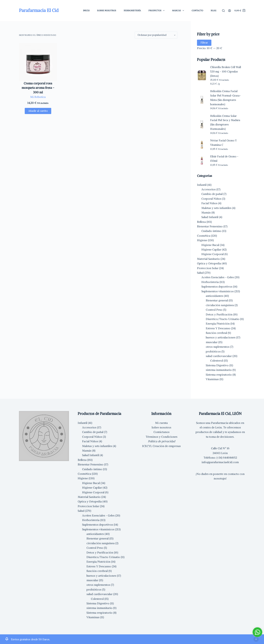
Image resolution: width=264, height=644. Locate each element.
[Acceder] (230, 11)
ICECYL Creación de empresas (161, 446)
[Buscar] (223, 11)
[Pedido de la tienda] (156, 35)
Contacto (197, 10)
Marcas (179, 11)
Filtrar (204, 43)
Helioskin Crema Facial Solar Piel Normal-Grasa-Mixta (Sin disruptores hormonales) (225, 98)
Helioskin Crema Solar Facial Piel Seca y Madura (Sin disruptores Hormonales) (225, 122)
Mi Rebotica (38, 97)
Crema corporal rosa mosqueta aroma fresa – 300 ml (38, 88)
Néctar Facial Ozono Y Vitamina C (223, 143)
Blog (213, 10)
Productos (157, 11)
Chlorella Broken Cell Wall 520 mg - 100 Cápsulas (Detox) (226, 71)
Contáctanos (161, 432)
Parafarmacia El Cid (39, 10)
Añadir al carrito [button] (38, 111)
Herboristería (132, 10)
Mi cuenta (161, 423)
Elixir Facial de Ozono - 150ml (224, 159)
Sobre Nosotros (107, 10)
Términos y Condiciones (161, 437)
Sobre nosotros (161, 427)
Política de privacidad (161, 441)
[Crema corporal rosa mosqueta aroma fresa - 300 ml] (38, 62)
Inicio (86, 10)
